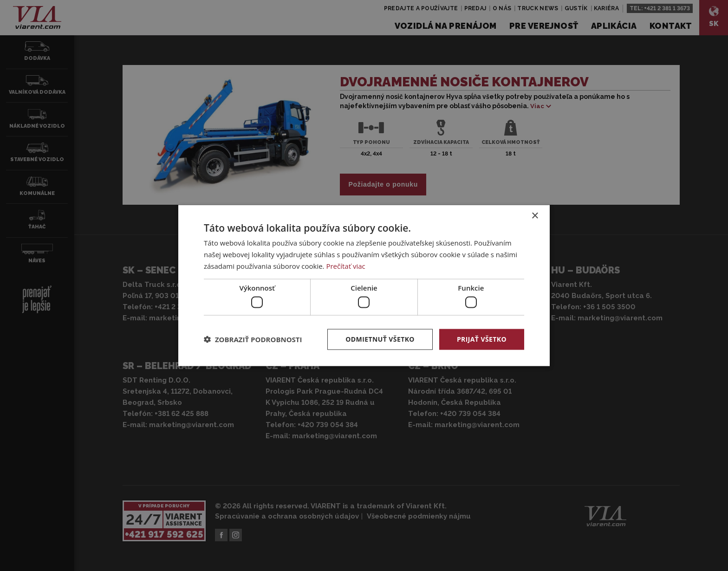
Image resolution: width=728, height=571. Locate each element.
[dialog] (364, 286)
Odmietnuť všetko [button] (380, 339)
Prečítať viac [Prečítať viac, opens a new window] (345, 266)
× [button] (535, 216)
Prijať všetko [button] (482, 339)
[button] (253, 339)
